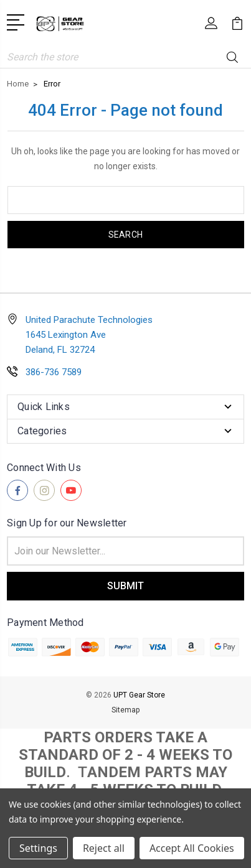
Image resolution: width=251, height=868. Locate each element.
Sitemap (125, 710)
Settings (38, 848)
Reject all (104, 848)
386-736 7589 (54, 372)
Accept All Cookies (192, 848)
